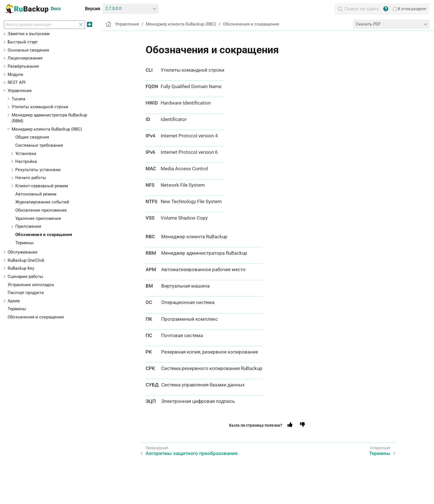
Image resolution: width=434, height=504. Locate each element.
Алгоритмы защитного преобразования (192, 453)
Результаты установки (38, 170)
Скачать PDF (368, 24)
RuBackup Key (21, 268)
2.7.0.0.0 (113, 8)
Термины (25, 243)
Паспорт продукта (26, 293)
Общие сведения (32, 137)
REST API (17, 82)
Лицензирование (25, 58)
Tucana (18, 99)
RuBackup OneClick (26, 260)
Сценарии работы (25, 277)
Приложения (28, 226)
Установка (26, 154)
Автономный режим (36, 194)
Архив (14, 301)
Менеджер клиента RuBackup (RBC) (47, 129)
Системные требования (39, 145)
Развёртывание (23, 66)
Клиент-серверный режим (42, 186)
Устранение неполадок (31, 285)
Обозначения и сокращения (44, 235)
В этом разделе (410, 9)
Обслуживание (23, 252)
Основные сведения (28, 50)
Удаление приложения (38, 218)
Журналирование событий (42, 202)
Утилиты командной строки (40, 107)
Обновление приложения (41, 210)
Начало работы (31, 178)
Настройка (26, 161)
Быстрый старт (23, 42)
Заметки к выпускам (29, 34)
